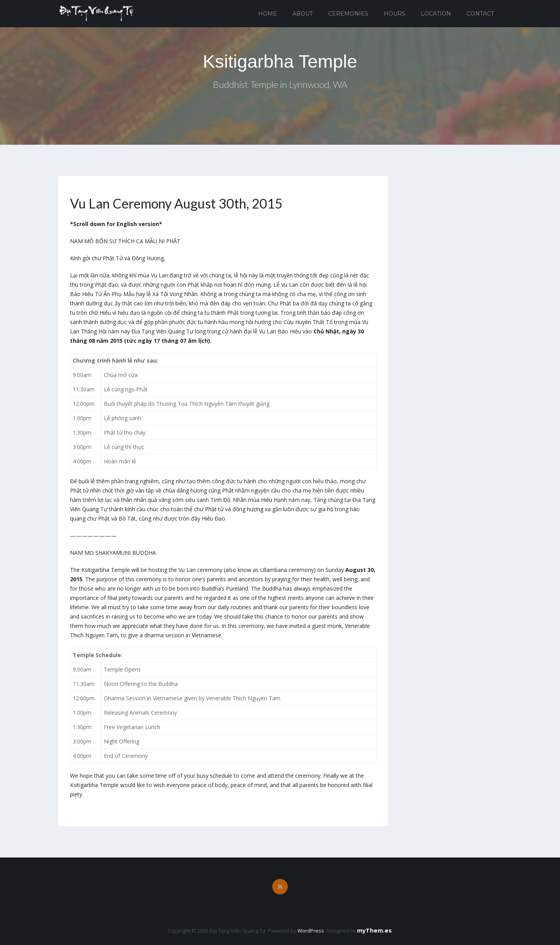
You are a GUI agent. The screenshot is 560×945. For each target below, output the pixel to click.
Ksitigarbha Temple (280, 61)
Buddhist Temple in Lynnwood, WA (280, 85)
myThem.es (374, 931)
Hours (395, 14)
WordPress (311, 931)
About (303, 14)
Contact (480, 14)
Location (436, 14)
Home (268, 14)
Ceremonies (348, 14)
